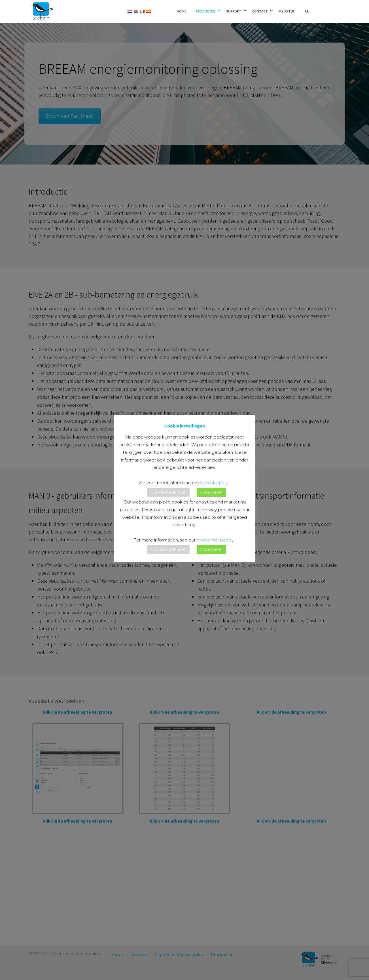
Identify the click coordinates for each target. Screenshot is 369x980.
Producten (205, 11)
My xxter (286, 11)
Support (234, 11)
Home (182, 11)
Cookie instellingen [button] (168, 492)
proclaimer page (214, 540)
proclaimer (215, 483)
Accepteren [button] (211, 492)
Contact (260, 11)
